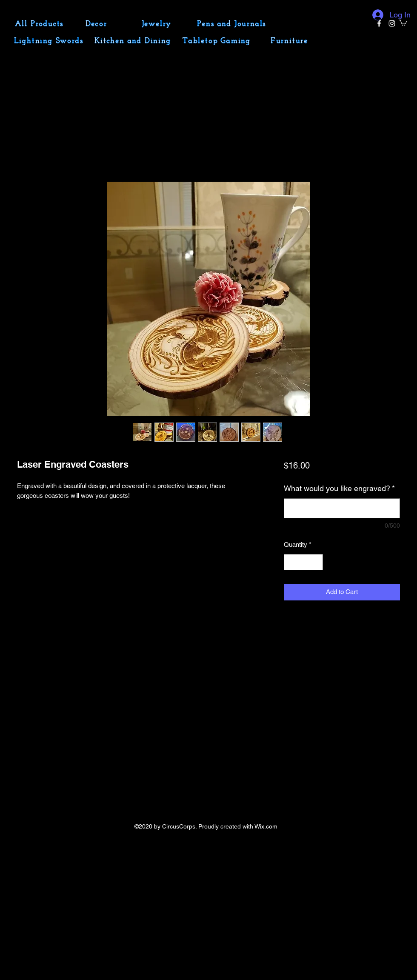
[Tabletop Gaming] (217, 41)
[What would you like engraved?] (342, 508)
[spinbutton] (303, 562)
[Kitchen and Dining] (134, 41)
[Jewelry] (157, 24)
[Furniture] (290, 41)
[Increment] (316, 562)
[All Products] (40, 24)
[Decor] (97, 24)
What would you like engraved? (339, 488)
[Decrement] (291, 562)
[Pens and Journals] (232, 24)
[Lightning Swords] (49, 41)
